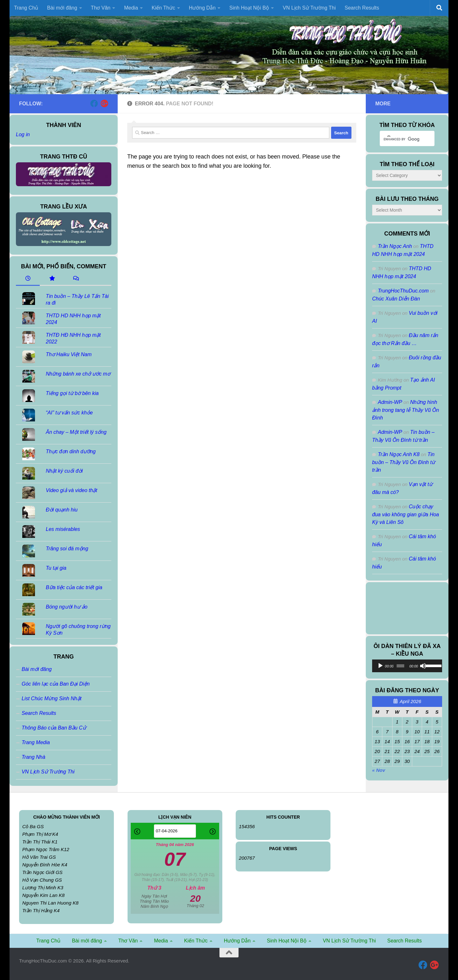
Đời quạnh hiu (62, 510)
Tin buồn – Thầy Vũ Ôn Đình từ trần (404, 462)
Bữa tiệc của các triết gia (74, 587)
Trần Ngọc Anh (395, 246)
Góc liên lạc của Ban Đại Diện (56, 684)
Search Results (362, 8)
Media (131, 8)
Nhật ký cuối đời (64, 471)
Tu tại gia (56, 568)
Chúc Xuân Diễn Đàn (396, 299)
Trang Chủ (26, 8)
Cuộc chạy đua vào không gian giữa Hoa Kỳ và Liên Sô (406, 514)
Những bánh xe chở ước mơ (78, 374)
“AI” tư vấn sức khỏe (69, 413)
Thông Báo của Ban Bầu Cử (54, 728)
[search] (401, 139)
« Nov (379, 770)
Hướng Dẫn (202, 8)
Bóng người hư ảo (67, 607)
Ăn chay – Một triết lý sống (76, 432)
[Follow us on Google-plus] (104, 103)
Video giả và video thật (72, 490)
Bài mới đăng (62, 8)
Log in (23, 134)
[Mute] (423, 666)
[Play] (380, 666)
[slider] (400, 666)
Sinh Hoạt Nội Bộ (249, 8)
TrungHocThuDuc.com (403, 291)
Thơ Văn (101, 8)
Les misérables (63, 529)
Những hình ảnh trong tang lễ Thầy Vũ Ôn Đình (406, 410)
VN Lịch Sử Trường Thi (309, 8)
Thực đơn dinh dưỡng (71, 451)
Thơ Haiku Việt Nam (69, 354)
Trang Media (36, 742)
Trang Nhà (33, 757)
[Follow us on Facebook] (94, 103)
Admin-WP (390, 402)
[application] (407, 666)
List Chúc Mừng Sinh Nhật (52, 698)
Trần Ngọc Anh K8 (399, 454)
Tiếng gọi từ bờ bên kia (72, 393)
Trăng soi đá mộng (67, 549)
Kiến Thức (163, 8)
